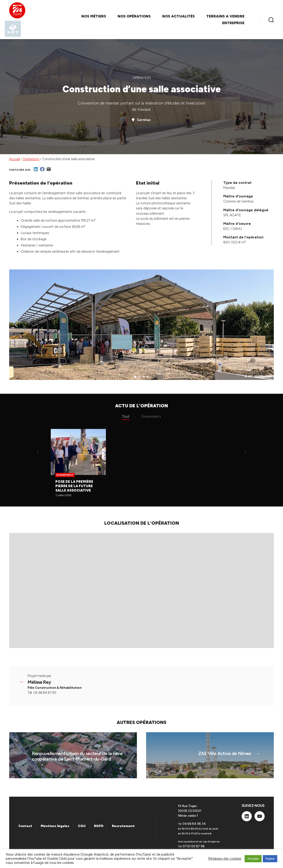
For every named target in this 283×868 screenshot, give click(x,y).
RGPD (99, 826)
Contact (25, 826)
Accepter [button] (253, 859)
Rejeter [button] (270, 859)
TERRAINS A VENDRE (225, 16)
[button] (16, 325)
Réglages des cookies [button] (225, 859)
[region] (141, 325)
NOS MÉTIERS (94, 16)
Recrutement (123, 826)
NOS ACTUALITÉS (178, 16)
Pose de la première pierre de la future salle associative (74, 486)
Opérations (31, 159)
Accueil (14, 159)
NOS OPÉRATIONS (134, 16)
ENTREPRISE (233, 23)
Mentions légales (55, 826)
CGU (82, 826)
